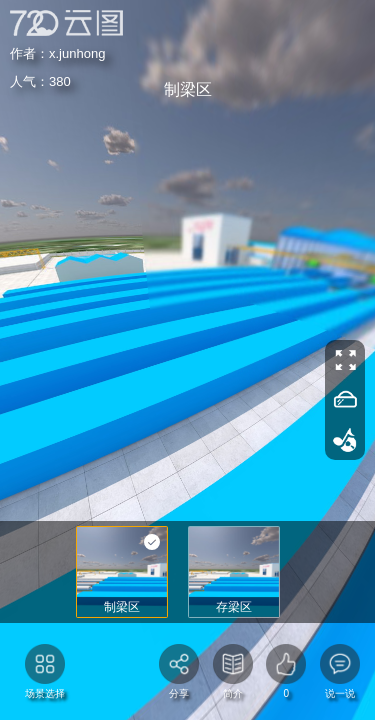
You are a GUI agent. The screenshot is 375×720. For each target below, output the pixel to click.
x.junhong (61, 51)
